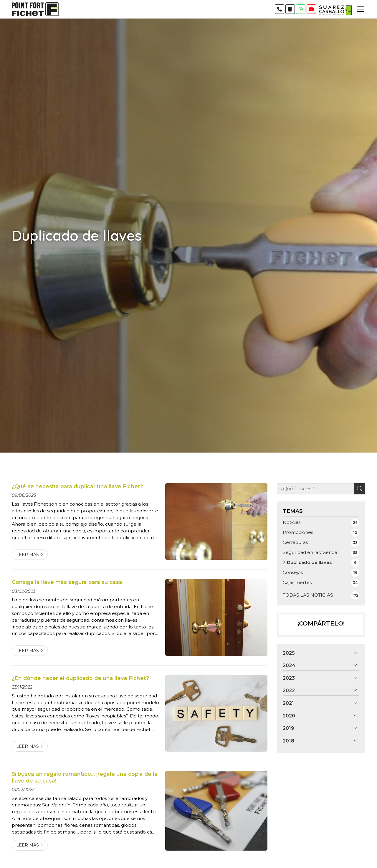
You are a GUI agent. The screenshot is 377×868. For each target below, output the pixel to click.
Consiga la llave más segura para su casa (67, 582)
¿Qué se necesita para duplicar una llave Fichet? (77, 486)
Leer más (28, 555)
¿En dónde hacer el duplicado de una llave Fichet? (80, 678)
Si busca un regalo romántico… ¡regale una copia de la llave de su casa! (85, 777)
